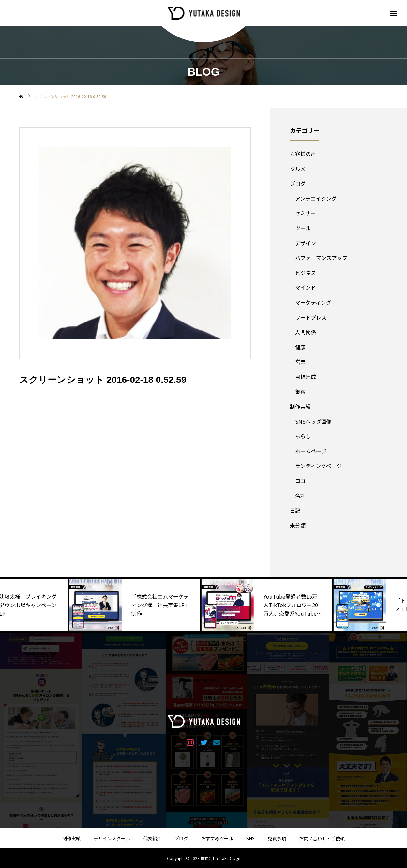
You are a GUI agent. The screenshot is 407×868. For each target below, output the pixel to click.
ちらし (303, 436)
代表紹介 (152, 838)
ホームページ (311, 451)
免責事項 (277, 838)
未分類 (298, 525)
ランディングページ (318, 466)
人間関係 (306, 332)
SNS (250, 838)
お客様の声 (303, 154)
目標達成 (306, 377)
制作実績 (300, 406)
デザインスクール (112, 838)
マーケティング (313, 302)
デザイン (306, 243)
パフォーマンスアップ (321, 258)
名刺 (300, 496)
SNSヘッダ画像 (313, 421)
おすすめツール (217, 838)
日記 (295, 510)
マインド (306, 287)
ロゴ (300, 481)
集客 (300, 392)
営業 (300, 362)
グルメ (298, 169)
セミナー (306, 213)
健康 (300, 347)
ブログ (298, 183)
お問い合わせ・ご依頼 (322, 838)
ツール (303, 228)
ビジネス (306, 273)
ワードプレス (311, 317)
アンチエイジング (316, 198)
